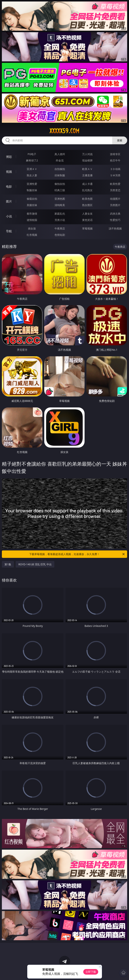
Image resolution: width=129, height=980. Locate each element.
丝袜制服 (60, 175)
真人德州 (60, 154)
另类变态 (115, 190)
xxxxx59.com (64, 131)
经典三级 (60, 190)
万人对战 (87, 154)
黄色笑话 (87, 220)
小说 (9, 216)
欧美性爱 (115, 184)
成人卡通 (87, 184)
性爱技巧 (115, 220)
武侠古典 (115, 214)
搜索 (120, 140)
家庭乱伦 (60, 214)
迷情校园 (32, 220)
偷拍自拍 (60, 184)
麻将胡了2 (32, 160)
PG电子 (32, 154)
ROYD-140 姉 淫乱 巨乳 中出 (35, 564)
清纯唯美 (60, 205)
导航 (9, 231)
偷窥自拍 (32, 199)
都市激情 (32, 214)
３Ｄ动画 (115, 169)
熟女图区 (87, 205)
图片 (9, 201)
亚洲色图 (60, 199)
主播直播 (87, 175)
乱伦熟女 (87, 190)
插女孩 (32, 228)
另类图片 (115, 205)
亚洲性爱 (32, 184)
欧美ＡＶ (87, 169)
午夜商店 (60, 228)
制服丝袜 (32, 190)
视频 (9, 172)
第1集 (8, 564)
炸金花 (60, 160)
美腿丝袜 (32, 205)
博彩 (9, 157)
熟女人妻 (32, 175)
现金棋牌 (87, 160)
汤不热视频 (115, 228)
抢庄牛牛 (115, 160)
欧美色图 (87, 199)
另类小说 (60, 220)
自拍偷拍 (60, 169)
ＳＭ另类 (115, 175)
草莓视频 (87, 228)
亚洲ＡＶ (32, 169)
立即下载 (91, 972)
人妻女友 (87, 214)
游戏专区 (115, 154)
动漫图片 (115, 199)
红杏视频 (32, 235)
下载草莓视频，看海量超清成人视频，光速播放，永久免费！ (77, 554)
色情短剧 (60, 235)
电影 (9, 187)
